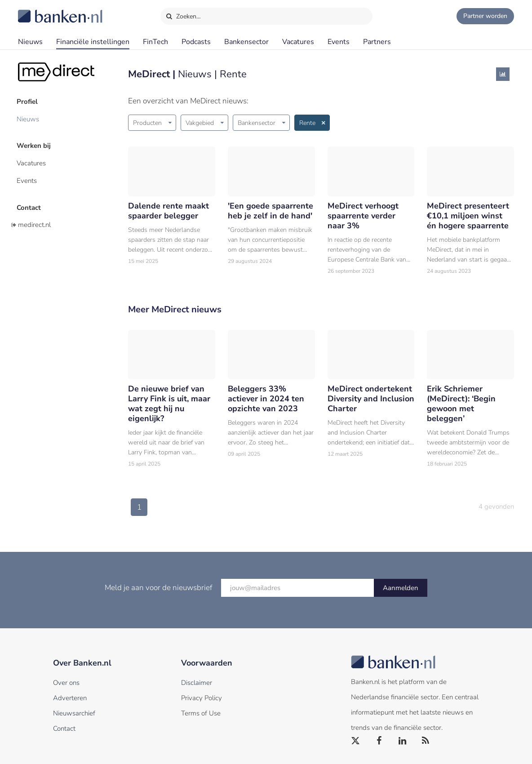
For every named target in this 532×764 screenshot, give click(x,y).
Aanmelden (401, 588)
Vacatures (298, 42)
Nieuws (30, 42)
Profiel (29, 101)
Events (339, 42)
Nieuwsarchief (74, 713)
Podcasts (196, 42)
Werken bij (35, 144)
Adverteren (70, 698)
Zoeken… (183, 14)
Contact (30, 204)
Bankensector (246, 42)
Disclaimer (197, 683)
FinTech (155, 42)
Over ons (66, 683)
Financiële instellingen (93, 42)
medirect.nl (34, 222)
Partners (377, 42)
